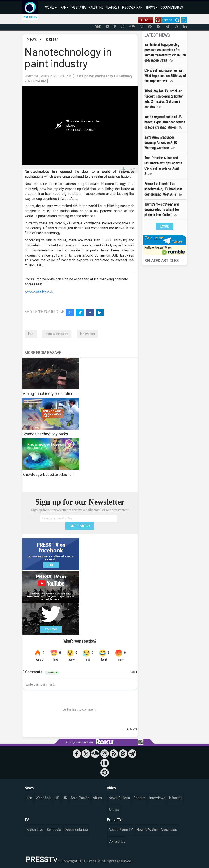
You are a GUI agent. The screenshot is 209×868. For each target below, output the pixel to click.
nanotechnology (57, 334)
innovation (88, 334)
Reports (139, 798)
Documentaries (76, 830)
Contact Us (117, 841)
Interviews (157, 798)
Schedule (54, 830)
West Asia (43, 798)
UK (65, 798)
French (167, 20)
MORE (165, 227)
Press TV (114, 820)
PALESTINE (96, 7)
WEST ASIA (79, 7)
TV (27, 820)
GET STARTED (80, 526)
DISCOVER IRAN (132, 7)
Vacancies (169, 830)
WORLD (51, 7)
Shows (114, 810)
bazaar (52, 39)
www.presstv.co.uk (39, 291)
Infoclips (176, 798)
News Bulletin (119, 798)
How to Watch (147, 830)
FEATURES (113, 7)
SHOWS (151, 7)
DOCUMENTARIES (172, 7)
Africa (97, 798)
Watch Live (35, 830)
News (32, 39)
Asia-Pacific (80, 798)
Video (111, 788)
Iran (31, 334)
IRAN (64, 7)
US (57, 798)
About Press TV (121, 830)
